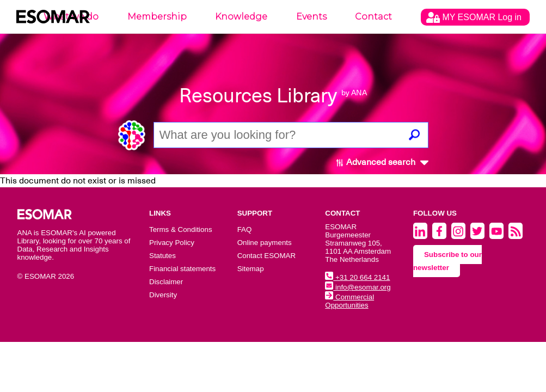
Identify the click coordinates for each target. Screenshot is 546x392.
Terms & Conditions (181, 229)
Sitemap (251, 269)
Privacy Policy (172, 243)
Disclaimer (166, 282)
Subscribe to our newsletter (447, 261)
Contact (373, 17)
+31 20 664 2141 (357, 277)
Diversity (163, 295)
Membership (157, 17)
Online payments (265, 243)
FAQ (245, 229)
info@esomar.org (358, 287)
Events (311, 17)
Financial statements (182, 269)
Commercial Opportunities (349, 301)
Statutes (162, 256)
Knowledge (241, 17)
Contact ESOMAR (266, 256)
